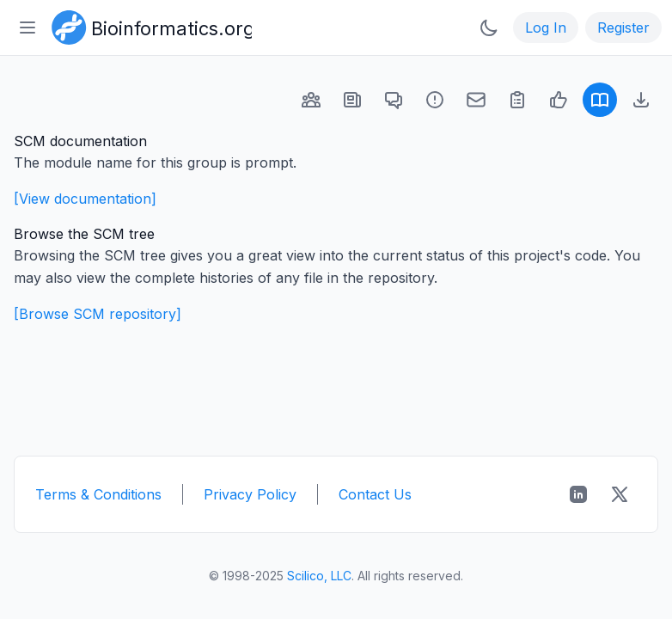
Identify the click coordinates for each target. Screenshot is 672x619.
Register (623, 28)
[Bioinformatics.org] (148, 26)
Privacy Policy (250, 494)
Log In (546, 28)
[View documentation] (85, 199)
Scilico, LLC (319, 576)
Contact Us (375, 494)
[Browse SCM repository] (98, 314)
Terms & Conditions (98, 494)
